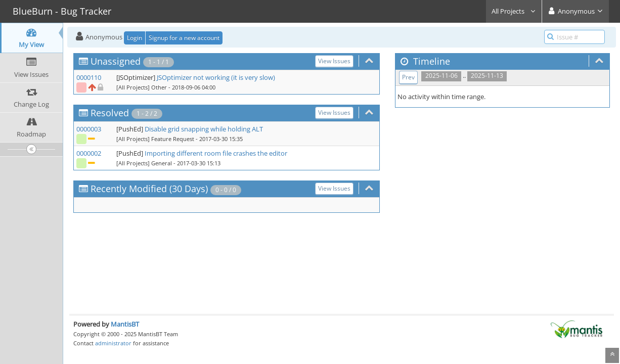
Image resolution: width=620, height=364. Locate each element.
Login (135, 38)
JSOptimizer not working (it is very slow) (216, 77)
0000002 (89, 153)
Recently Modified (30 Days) (149, 189)
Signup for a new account (184, 38)
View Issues (334, 61)
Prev (408, 77)
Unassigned (116, 61)
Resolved (110, 113)
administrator (113, 343)
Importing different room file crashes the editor (216, 153)
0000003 (89, 129)
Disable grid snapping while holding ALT (204, 129)
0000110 (89, 77)
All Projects (514, 11)
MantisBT (125, 324)
